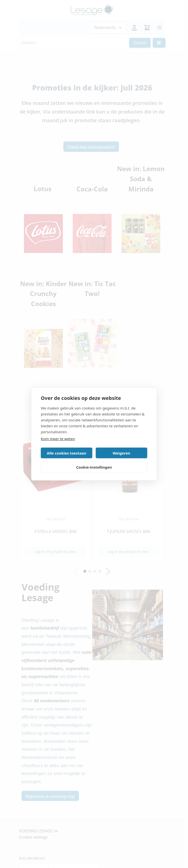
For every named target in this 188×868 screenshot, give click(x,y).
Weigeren (121, 453)
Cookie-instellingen (94, 467)
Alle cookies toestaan (66, 453)
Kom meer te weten (58, 439)
